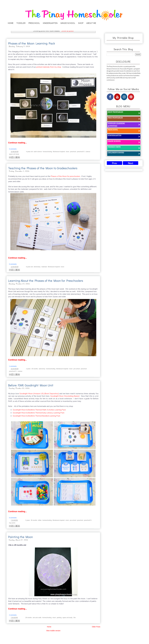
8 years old (29, 267)
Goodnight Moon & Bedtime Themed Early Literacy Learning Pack (39, 413)
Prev (115, 163)
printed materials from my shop (49, 67)
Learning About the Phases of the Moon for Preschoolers (46, 281)
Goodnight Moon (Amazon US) (32, 394)
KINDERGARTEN (50, 23)
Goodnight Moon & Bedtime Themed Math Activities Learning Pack (39, 410)
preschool (73, 152)
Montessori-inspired (59, 152)
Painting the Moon (21, 537)
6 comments (13, 264)
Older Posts (96, 627)
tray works (12, 523)
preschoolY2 (81, 152)
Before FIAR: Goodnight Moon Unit (31, 385)
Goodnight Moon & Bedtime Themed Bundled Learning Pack (37, 416)
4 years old (29, 152)
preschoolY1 (13, 371)
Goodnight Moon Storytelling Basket (65, 396)
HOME (11, 23)
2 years (28, 369)
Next (131, 163)
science (88, 152)
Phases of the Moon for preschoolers (66, 176)
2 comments (13, 615)
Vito (74, 618)
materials (44, 267)
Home (49, 627)
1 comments (13, 366)
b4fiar (40, 520)
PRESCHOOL (34, 23)
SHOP (81, 23)
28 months (29, 618)
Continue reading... (17, 143)
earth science (38, 152)
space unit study (14, 154)
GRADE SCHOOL (68, 23)
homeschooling (47, 152)
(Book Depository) (52, 394)
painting (59, 618)
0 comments (13, 149)
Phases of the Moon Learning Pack (32, 43)
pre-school (77, 369)
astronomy (42, 369)
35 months (35, 369)
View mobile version (53, 631)
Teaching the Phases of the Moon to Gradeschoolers (43, 168)
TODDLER (21, 23)
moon (68, 152)
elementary (37, 267)
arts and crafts (37, 618)
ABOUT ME (91, 23)
